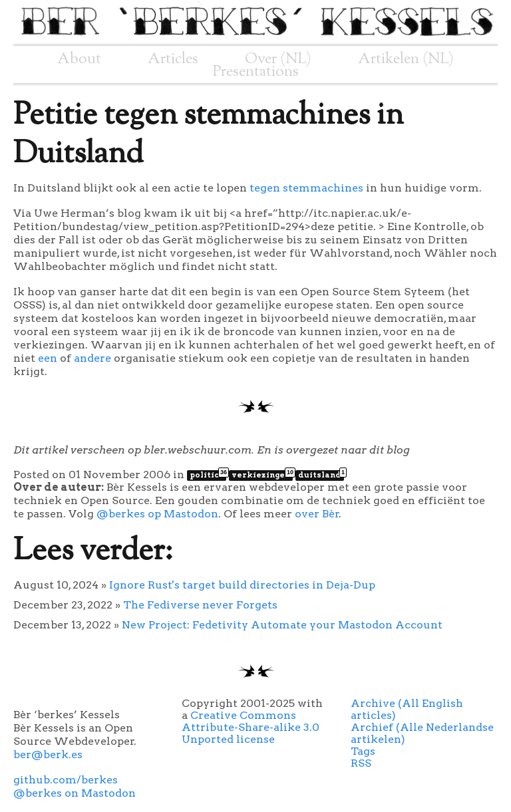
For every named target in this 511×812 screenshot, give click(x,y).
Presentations (256, 72)
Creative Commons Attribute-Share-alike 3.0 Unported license (251, 727)
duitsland (321, 475)
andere (92, 358)
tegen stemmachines (306, 188)
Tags (363, 751)
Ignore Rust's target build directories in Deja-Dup (242, 585)
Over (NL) (278, 59)
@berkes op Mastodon (157, 514)
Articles (173, 59)
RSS (361, 763)
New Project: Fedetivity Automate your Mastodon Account (282, 625)
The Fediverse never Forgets (200, 605)
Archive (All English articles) (407, 709)
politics (208, 475)
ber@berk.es (48, 754)
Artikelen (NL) (406, 59)
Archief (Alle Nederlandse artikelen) (422, 733)
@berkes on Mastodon (75, 793)
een (48, 358)
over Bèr (317, 514)
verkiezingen (262, 475)
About (79, 59)
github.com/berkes (66, 780)
